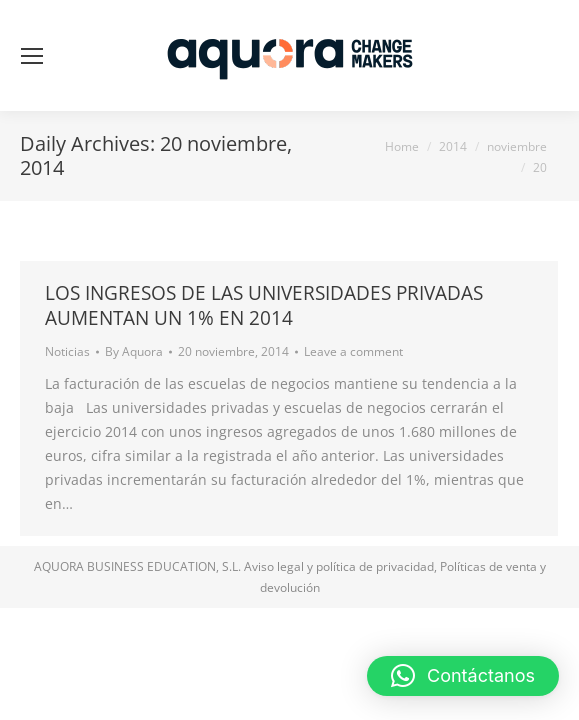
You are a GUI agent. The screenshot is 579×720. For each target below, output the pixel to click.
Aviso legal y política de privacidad (339, 566)
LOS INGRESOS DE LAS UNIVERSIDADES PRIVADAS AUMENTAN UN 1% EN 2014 (264, 305)
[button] (463, 676)
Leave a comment (353, 351)
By (134, 351)
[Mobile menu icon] (32, 56)
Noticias (67, 351)
